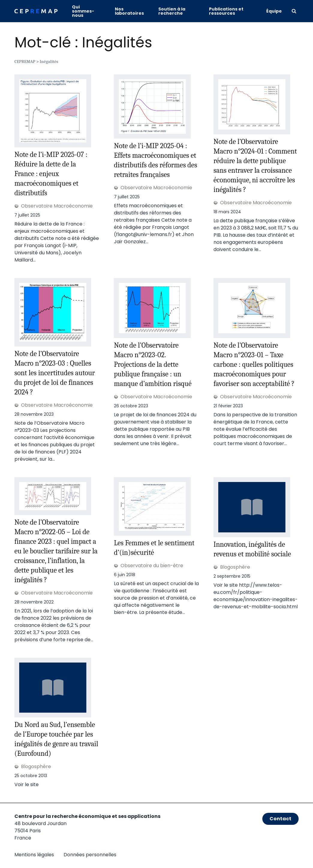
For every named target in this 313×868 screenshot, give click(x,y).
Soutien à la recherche (172, 11)
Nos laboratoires (129, 11)
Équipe (274, 11)
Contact (280, 819)
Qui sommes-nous (83, 11)
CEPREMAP (25, 62)
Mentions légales (34, 855)
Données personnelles (90, 855)
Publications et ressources (226, 11)
